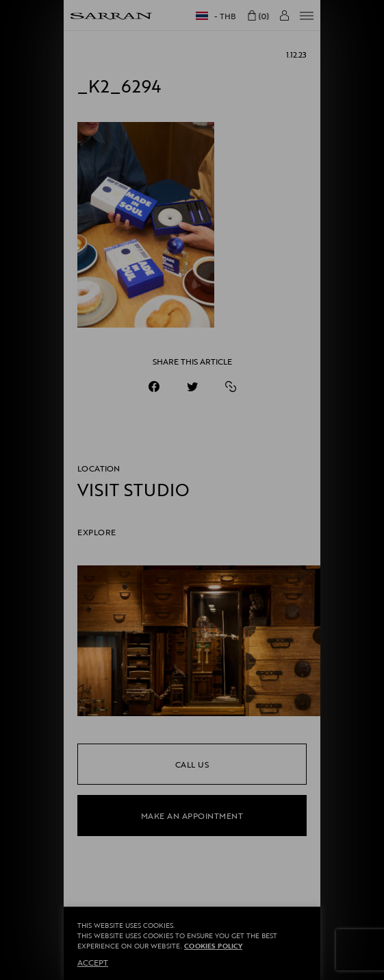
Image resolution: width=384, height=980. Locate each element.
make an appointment (192, 816)
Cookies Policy (213, 946)
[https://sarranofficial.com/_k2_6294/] (231, 387)
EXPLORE (97, 532)
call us (192, 764)
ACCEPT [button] (93, 962)
